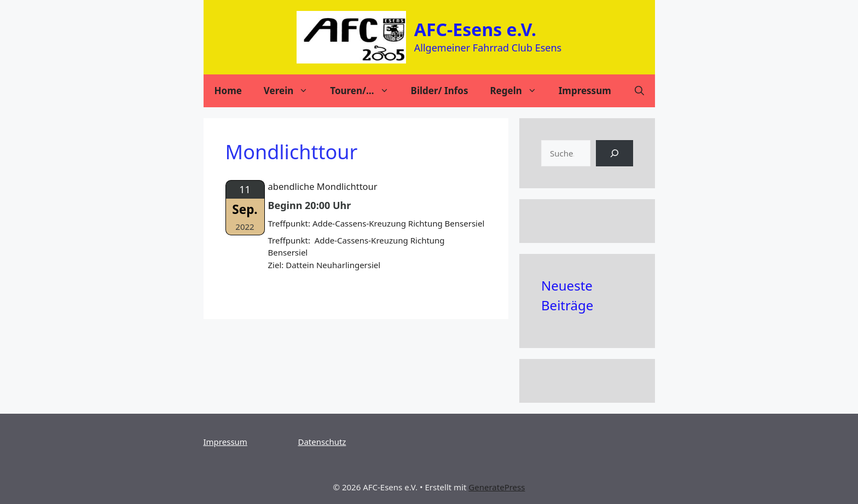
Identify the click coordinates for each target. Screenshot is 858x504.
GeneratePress (497, 487)
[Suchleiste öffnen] (639, 91)
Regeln (518, 91)
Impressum (585, 91)
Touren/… (365, 91)
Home (228, 91)
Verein (291, 91)
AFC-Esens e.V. (475, 29)
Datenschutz (322, 442)
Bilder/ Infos (440, 91)
